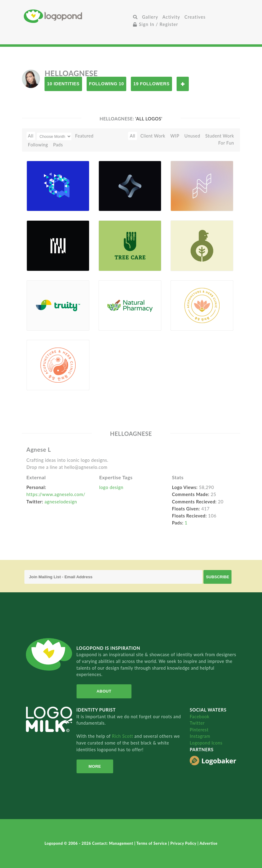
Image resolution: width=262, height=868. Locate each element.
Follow (183, 84)
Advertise (208, 843)
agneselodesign (61, 502)
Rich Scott (123, 736)
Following (38, 145)
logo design (111, 487)
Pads (58, 145)
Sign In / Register (156, 24)
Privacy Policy (184, 843)
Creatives (195, 17)
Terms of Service (152, 843)
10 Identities (63, 84)
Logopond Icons (206, 743)
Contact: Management (113, 843)
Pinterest (199, 730)
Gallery (150, 17)
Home (77, 16)
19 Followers (151, 84)
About (104, 691)
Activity (171, 17)
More (95, 766)
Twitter (197, 723)
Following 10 (107, 84)
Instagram (200, 736)
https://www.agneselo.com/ (56, 494)
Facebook (200, 717)
